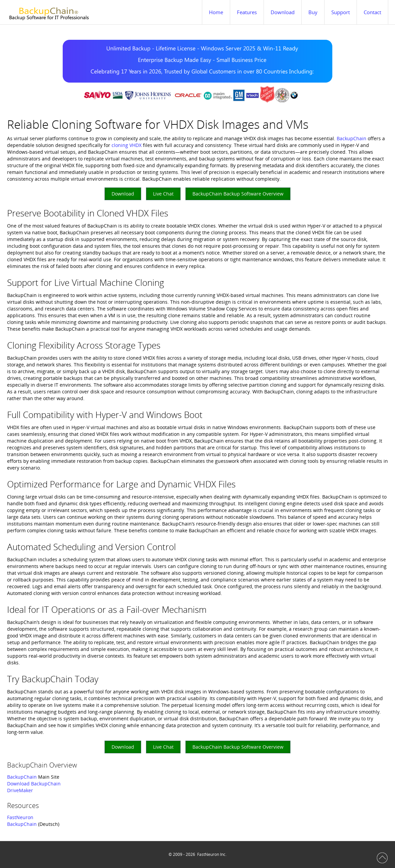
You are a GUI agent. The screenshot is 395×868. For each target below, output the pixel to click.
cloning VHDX (127, 145)
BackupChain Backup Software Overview (238, 194)
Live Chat (163, 194)
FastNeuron (20, 817)
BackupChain (352, 138)
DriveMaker (20, 790)
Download (123, 194)
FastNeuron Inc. (212, 854)
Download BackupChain (34, 784)
